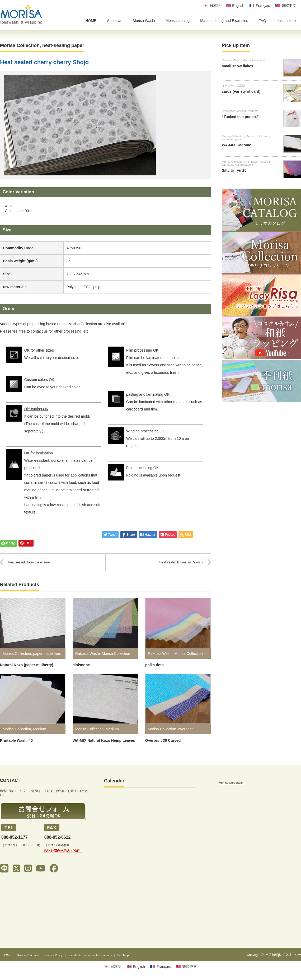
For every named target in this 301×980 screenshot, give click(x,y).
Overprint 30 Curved (163, 740)
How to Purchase (28, 955)
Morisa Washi (144, 21)
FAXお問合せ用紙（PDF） (63, 851)
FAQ (262, 21)
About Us (115, 21)
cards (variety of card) (241, 91)
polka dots (154, 665)
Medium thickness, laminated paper (246, 138)
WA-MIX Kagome (236, 145)
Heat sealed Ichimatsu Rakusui (181, 562)
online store (286, 21)
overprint (185, 729)
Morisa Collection (20, 45)
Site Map (123, 955)
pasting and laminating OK (148, 394)
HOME (91, 21)
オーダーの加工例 (233, 86)
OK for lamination (39, 453)
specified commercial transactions (90, 955)
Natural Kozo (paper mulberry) (27, 665)
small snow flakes (237, 66)
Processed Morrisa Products (240, 111)
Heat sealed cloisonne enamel (29, 562)
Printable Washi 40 (16, 740)
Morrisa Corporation (231, 783)
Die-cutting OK (36, 409)
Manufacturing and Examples (224, 21)
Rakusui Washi (88, 654)
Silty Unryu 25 (234, 170)
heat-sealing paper (63, 45)
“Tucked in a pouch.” (240, 117)
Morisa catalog (178, 21)
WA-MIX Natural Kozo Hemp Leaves (104, 740)
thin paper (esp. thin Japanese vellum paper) (247, 163)
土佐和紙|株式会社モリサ (283, 955)
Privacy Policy (54, 955)
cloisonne (81, 665)
